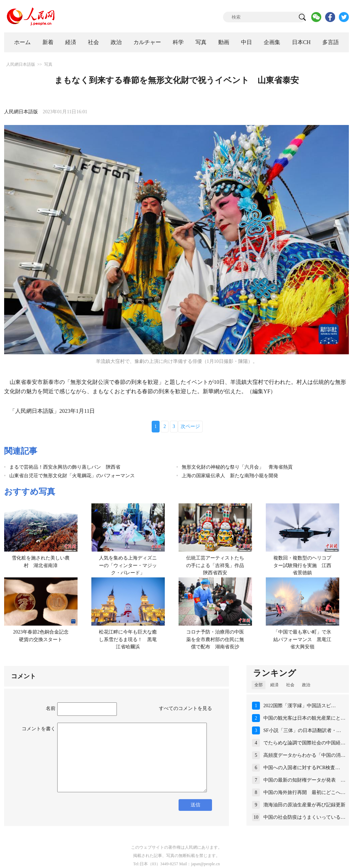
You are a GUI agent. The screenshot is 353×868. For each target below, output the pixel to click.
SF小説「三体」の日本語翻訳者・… (302, 730)
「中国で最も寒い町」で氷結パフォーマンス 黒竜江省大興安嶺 (302, 639)
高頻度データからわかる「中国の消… (304, 755)
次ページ (190, 426)
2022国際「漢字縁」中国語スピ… (300, 706)
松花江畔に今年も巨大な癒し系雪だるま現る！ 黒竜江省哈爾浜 (128, 639)
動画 (224, 42)
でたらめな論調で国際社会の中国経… (304, 743)
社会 (93, 42)
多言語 (331, 42)
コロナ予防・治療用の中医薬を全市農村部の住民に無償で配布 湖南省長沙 (215, 639)
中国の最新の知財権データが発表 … (304, 780)
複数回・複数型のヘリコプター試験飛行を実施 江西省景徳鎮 (302, 565)
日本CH (301, 42)
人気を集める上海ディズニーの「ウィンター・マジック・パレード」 (128, 565)
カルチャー (147, 42)
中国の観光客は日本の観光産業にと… (304, 718)
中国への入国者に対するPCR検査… (302, 768)
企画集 (272, 42)
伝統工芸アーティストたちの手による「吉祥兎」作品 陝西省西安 (218, 565)
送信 (195, 805)
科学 (178, 42)
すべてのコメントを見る (185, 708)
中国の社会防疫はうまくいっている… (304, 817)
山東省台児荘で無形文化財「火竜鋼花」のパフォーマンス (72, 476)
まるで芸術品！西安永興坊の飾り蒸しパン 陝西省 (65, 467)
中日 (246, 42)
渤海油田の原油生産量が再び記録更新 (304, 805)
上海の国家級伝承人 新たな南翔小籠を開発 (230, 476)
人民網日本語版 (21, 64)
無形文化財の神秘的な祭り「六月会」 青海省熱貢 (237, 467)
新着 (48, 42)
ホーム (22, 42)
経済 (71, 42)
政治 (116, 42)
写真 (201, 42)
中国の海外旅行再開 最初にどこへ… (304, 792)
